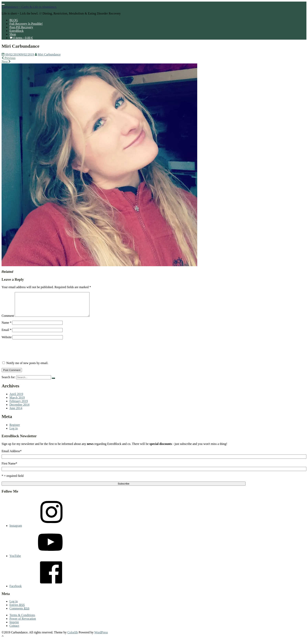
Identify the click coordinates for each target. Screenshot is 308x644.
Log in (14, 433)
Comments (19, 613)
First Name (9, 468)
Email (6, 335)
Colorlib (73, 637)
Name (6, 327)
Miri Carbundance (49, 54)
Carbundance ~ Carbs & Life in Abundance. (29, 7)
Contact (14, 630)
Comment (8, 320)
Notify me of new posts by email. (27, 368)
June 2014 (16, 413)
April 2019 (16, 399)
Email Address (12, 456)
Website (7, 342)
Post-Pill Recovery (21, 27)
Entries (17, 610)
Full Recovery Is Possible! (26, 24)
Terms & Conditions (22, 620)
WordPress (101, 637)
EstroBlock (16, 31)
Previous (9, 58)
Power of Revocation (23, 623)
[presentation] (31, 355)
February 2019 (19, 406)
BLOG (14, 20)
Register (15, 429)
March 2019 (17, 402)
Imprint (14, 627)
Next (6, 61)
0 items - (21, 38)
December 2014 (19, 409)
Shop (13, 34)
